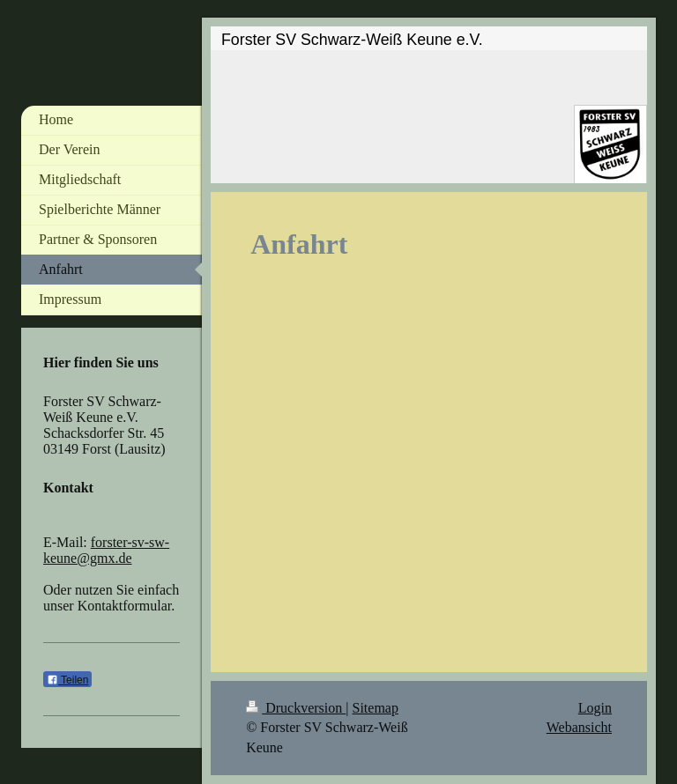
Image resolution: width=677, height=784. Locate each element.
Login (595, 708)
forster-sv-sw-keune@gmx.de (106, 550)
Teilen (67, 680)
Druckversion (296, 708)
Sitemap (376, 708)
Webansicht (579, 727)
